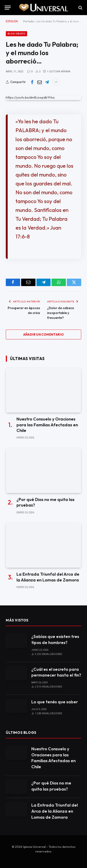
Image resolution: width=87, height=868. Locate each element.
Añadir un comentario (44, 334)
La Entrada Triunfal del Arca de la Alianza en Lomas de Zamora (48, 577)
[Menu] (8, 8)
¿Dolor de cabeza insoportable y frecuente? (61, 313)
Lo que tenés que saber (55, 702)
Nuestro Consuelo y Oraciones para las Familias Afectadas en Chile (47, 425)
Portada (28, 21)
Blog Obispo (16, 34)
